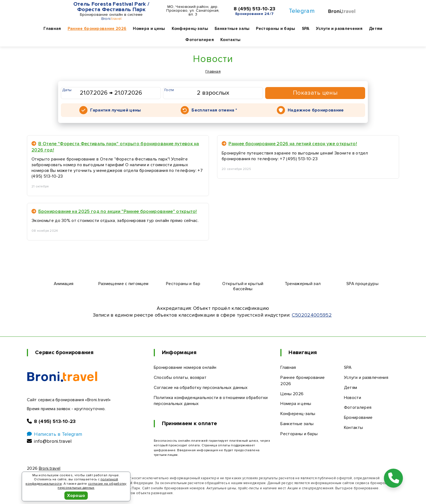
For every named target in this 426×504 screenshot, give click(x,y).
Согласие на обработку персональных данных (201, 388)
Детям (376, 29)
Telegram (302, 11)
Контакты (231, 40)
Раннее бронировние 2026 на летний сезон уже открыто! (289, 144)
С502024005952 (312, 315)
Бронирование (358, 418)
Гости (169, 90)
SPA (306, 29)
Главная (52, 29)
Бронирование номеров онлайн (185, 367)
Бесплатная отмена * (214, 110)
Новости (353, 398)
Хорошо (76, 496)
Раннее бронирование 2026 (97, 29)
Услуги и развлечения (339, 29)
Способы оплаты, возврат (180, 378)
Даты (67, 90)
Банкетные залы (232, 29)
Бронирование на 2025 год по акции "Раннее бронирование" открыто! (114, 211)
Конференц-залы (190, 29)
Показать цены (315, 93)
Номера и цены (149, 29)
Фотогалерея (200, 40)
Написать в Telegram (54, 434)
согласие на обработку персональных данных (92, 486)
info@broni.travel (49, 441)
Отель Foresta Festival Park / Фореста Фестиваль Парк (111, 7)
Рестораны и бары (275, 29)
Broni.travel (50, 468)
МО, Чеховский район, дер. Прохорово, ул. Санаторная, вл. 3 (193, 11)
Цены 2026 (292, 394)
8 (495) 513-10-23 (254, 9)
